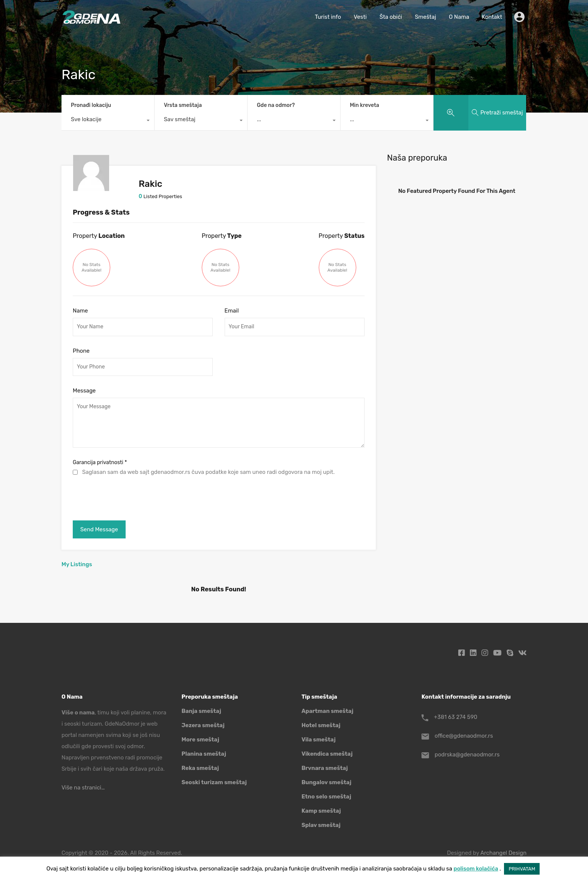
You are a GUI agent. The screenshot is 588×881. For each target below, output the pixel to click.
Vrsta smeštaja (183, 105)
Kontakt (492, 17)
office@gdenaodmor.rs (464, 736)
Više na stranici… (83, 788)
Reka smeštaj (200, 768)
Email (232, 311)
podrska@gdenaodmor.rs (467, 755)
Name (80, 311)
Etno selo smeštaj (326, 797)
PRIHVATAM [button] (522, 869)
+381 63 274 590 (456, 717)
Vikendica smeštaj (327, 754)
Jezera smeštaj (203, 725)
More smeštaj (200, 740)
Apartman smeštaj (327, 711)
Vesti (360, 17)
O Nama (459, 17)
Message (84, 391)
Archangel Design (503, 853)
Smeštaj (425, 17)
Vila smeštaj (319, 740)
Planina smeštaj (204, 754)
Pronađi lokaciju (91, 105)
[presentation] (130, 496)
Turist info (328, 17)
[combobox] (108, 121)
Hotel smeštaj (321, 725)
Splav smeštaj (321, 825)
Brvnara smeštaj (325, 768)
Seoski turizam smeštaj (214, 782)
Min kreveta (364, 105)
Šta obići (391, 17)
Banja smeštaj (201, 711)
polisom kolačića (476, 869)
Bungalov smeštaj (326, 782)
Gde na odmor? (276, 105)
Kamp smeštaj (321, 811)
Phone (81, 351)
